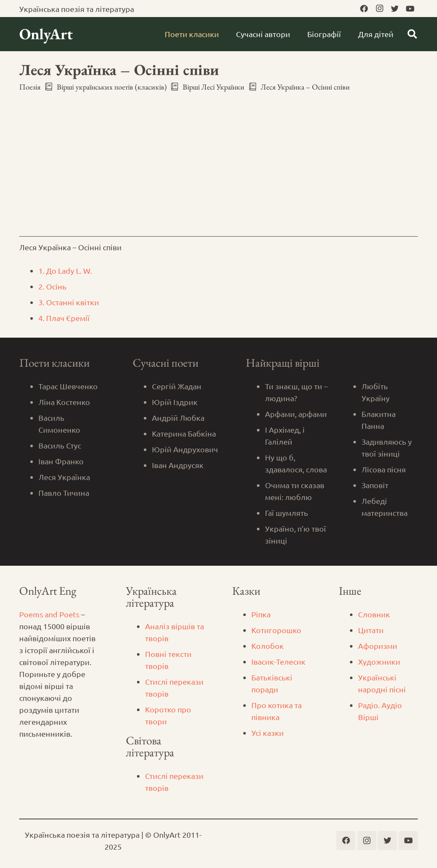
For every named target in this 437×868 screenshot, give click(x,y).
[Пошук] (412, 34)
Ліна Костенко (64, 402)
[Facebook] (364, 9)
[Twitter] (395, 9)
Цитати (371, 630)
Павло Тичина (64, 493)
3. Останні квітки (69, 302)
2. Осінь (52, 286)
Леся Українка (64, 477)
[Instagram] (379, 9)
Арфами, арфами (296, 414)
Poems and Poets (49, 614)
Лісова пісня (384, 469)
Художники (379, 661)
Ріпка (261, 614)
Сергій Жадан (177, 386)
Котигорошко (276, 630)
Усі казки (268, 733)
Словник (374, 614)
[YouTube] (410, 9)
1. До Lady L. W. (65, 271)
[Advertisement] (218, 162)
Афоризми (378, 646)
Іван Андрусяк (178, 465)
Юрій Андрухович (185, 449)
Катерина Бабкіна (184, 433)
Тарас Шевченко (68, 386)
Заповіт (375, 485)
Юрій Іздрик (175, 402)
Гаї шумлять (287, 513)
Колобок (268, 646)
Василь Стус (60, 445)
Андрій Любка (178, 418)
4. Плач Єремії (64, 318)
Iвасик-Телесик (278, 661)
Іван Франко (61, 461)
